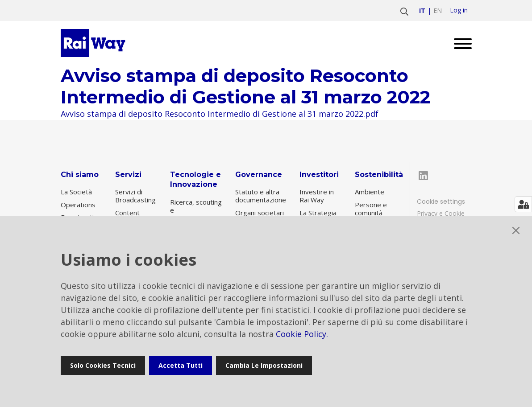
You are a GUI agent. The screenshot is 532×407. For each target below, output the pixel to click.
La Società (76, 192)
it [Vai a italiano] (422, 10)
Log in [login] (459, 10)
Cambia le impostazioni (264, 365)
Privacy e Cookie (441, 213)
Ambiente (370, 192)
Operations (78, 205)
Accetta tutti (181, 365)
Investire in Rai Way (317, 196)
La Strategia (318, 213)
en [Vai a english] (438, 10)
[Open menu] (459, 43)
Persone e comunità (371, 209)
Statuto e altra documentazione (261, 196)
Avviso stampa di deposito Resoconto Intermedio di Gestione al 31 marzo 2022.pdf (220, 114)
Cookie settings (441, 201)
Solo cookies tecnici (103, 365)
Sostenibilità (379, 175)
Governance (259, 175)
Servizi (128, 175)
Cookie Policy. (302, 334)
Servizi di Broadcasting (135, 196)
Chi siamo (80, 175)
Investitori (319, 175)
